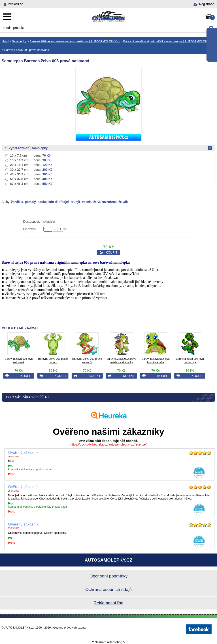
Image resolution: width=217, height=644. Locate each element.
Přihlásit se (15, 4)
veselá (87, 202)
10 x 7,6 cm (18, 155)
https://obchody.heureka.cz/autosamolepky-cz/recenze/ (109, 444)
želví (97, 202)
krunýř (75, 202)
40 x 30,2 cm (19, 174)
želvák (123, 202)
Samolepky (19, 41)
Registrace (207, 4)
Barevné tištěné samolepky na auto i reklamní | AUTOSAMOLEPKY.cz (75, 41)
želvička (17, 202)
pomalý (30, 202)
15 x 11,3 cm (19, 160)
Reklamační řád (108, 603)
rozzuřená (109, 202)
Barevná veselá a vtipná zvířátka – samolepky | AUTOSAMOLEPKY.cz (169, 41)
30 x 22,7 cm (19, 170)
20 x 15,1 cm (19, 165)
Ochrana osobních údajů (108, 589)
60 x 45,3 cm (19, 184)
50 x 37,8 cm (19, 179)
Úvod (5, 41)
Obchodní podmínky (108, 576)
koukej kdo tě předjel (53, 202)
